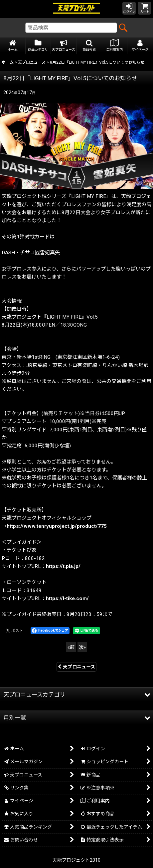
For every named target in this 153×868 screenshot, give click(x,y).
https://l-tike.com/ (67, 598)
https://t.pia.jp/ (63, 566)
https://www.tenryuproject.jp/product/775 (57, 526)
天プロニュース (76, 667)
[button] (89, 46)
